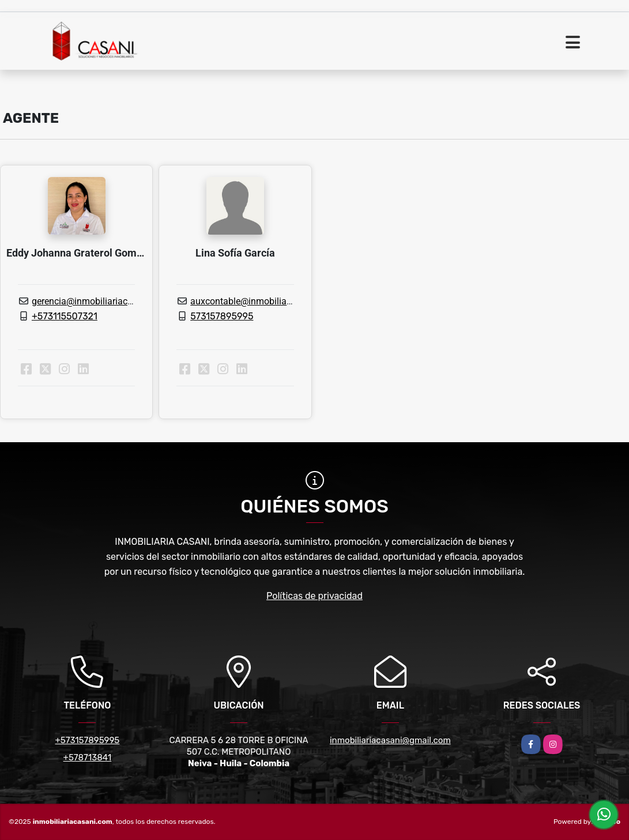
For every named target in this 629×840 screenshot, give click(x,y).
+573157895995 (88, 740)
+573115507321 (65, 316)
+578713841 (88, 758)
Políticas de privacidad (314, 596)
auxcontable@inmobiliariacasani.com (267, 301)
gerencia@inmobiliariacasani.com (101, 301)
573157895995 (222, 316)
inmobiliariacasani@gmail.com (390, 740)
